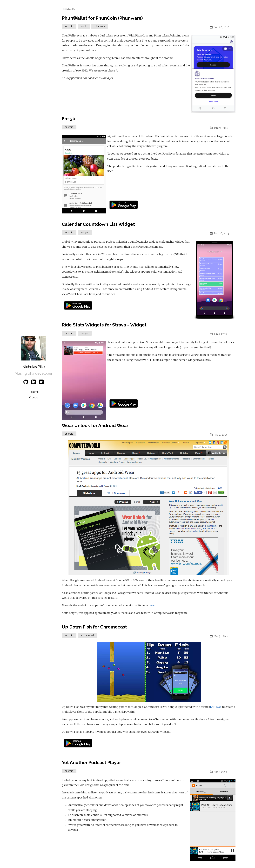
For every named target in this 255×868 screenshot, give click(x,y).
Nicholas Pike (34, 367)
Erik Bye (215, 707)
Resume (34, 392)
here (152, 605)
